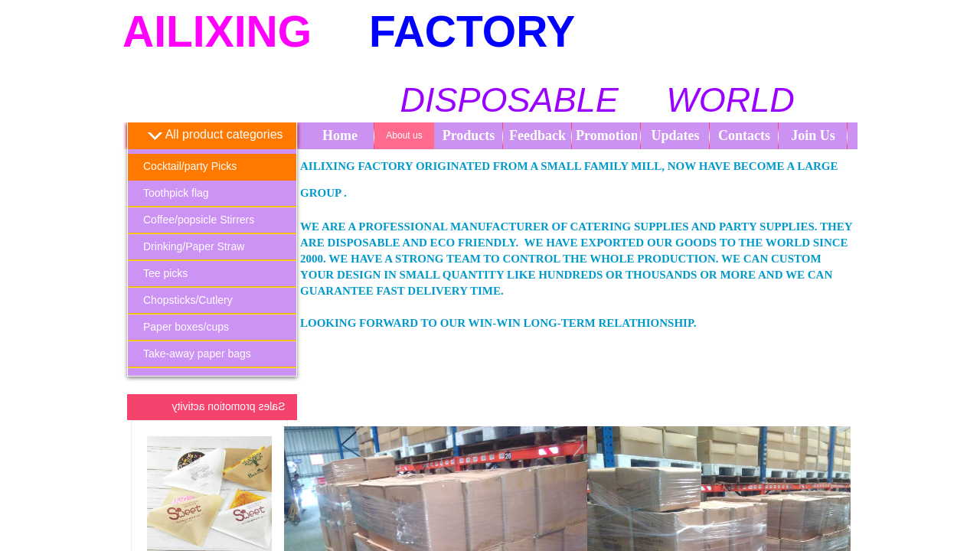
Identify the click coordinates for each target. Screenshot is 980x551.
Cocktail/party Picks (190, 166)
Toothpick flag (176, 193)
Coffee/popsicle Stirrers (199, 220)
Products (469, 135)
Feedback (537, 135)
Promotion (606, 135)
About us (404, 135)
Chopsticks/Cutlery (188, 300)
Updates (675, 135)
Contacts (744, 135)
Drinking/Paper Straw (194, 246)
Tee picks (165, 273)
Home (340, 135)
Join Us (813, 135)
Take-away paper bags (197, 354)
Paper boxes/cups (186, 327)
